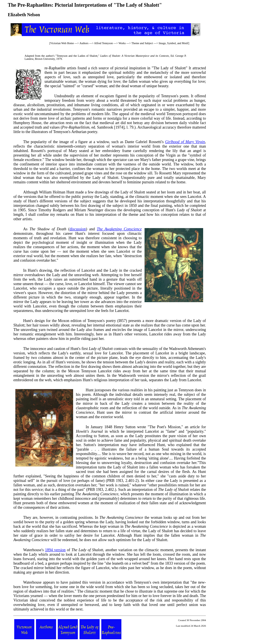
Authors (84, 43)
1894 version (55, 550)
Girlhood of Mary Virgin (185, 142)
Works (122, 43)
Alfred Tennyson (103, 43)
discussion (78, 229)
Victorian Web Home (62, 43)
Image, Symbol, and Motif (174, 43)
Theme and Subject (142, 43)
